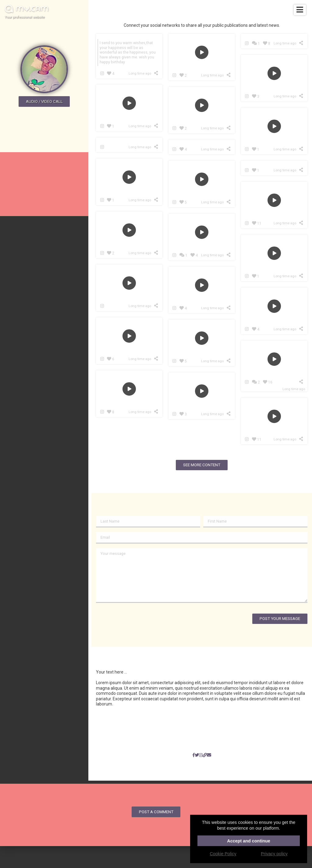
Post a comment (156, 812)
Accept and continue (249, 841)
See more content (202, 465)
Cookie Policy (223, 854)
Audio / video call (44, 101)
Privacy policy (274, 854)
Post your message (280, 619)
